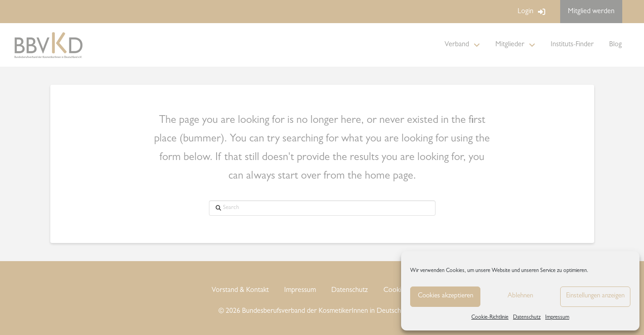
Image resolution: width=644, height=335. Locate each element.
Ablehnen (520, 296)
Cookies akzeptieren (445, 296)
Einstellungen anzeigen (595, 296)
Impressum (557, 318)
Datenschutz (527, 318)
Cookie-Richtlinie (490, 318)
